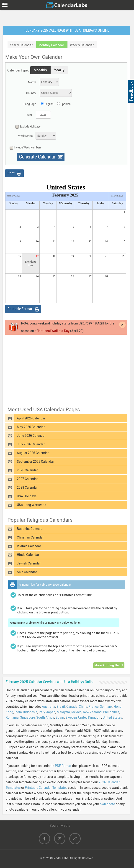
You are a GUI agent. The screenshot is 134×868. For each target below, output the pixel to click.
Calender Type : (18, 70)
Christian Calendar (30, 537)
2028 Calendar (27, 488)
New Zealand (92, 712)
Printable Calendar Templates (46, 788)
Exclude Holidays (27, 127)
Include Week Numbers (24, 148)
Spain (60, 717)
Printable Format (20, 309)
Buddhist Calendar (30, 529)
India (18, 712)
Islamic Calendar (29, 546)
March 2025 (117, 196)
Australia (49, 707)
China (83, 707)
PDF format (63, 766)
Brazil (61, 707)
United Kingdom (90, 717)
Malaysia (63, 712)
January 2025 (14, 196)
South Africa (45, 717)
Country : (32, 93)
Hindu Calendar (28, 555)
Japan (51, 712)
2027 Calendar (27, 479)
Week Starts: (26, 136)
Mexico (76, 712)
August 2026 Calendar (33, 453)
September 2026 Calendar (35, 462)
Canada (72, 707)
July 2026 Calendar (31, 444)
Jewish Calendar (29, 563)
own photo (107, 804)
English (49, 104)
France (94, 707)
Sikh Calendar (27, 572)
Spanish (66, 104)
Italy (42, 712)
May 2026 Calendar (31, 427)
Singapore (27, 717)
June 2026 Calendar (31, 436)
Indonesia (30, 712)
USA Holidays (27, 496)
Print (11, 173)
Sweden (71, 717)
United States (112, 717)
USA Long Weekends (31, 505)
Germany (106, 707)
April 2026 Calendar (31, 418)
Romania (12, 717)
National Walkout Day (54, 331)
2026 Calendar (27, 470)
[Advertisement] (67, 17)
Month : (33, 82)
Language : (30, 104)
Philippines (111, 712)
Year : (30, 115)
